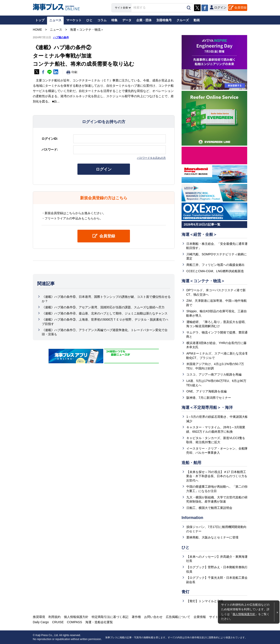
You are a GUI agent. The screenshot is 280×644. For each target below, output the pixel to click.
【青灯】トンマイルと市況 (205, 601)
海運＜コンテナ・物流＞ (203, 281)
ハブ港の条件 (61, 37)
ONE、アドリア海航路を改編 (206, 391)
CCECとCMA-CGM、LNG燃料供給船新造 (215, 271)
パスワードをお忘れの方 (151, 158)
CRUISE (58, 622)
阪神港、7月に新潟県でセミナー (209, 398)
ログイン (104, 169)
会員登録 (240, 7)
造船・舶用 (191, 463)
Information (192, 518)
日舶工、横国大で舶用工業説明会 (209, 508)
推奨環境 (39, 617)
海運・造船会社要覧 (99, 622)
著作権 (136, 617)
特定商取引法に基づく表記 (110, 617)
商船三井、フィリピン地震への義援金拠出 (215, 265)
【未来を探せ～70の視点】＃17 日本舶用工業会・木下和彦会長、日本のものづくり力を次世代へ (217, 476)
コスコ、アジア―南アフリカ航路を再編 (214, 374)
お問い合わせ (153, 617)
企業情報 (200, 617)
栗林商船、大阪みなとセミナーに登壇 (212, 537)
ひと (185, 547)
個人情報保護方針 (244, 614)
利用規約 (54, 617)
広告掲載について (178, 617)
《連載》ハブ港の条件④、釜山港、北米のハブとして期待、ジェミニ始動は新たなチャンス (105, 313)
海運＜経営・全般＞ (199, 235)
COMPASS (74, 622)
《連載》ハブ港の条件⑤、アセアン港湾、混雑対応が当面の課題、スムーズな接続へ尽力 (103, 307)
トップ (40, 20)
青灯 (185, 592)
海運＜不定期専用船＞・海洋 (207, 408)
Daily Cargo (41, 622)
